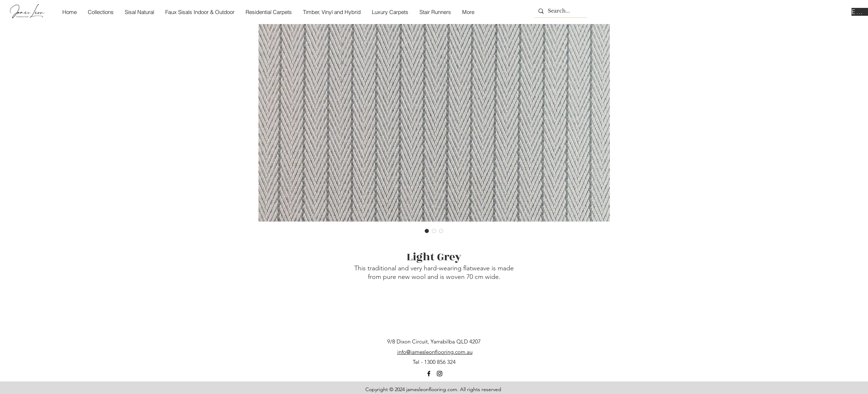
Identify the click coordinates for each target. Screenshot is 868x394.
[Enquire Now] (860, 12)
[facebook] (429, 374)
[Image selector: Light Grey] (427, 231)
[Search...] (560, 11)
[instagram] (440, 374)
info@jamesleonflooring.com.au (435, 352)
